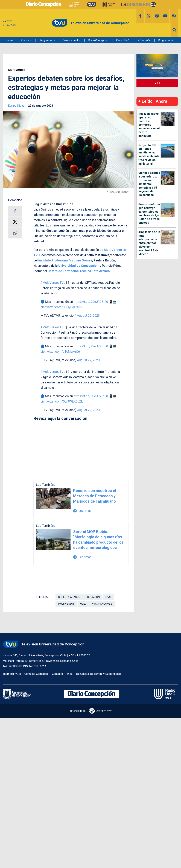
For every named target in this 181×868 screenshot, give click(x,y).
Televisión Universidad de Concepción (43, 644)
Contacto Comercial (36, 674)
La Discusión (144, 40)
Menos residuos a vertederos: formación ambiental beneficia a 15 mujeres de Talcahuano (149, 184)
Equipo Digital (17, 106)
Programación (166, 40)
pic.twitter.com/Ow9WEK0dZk (62, 401)
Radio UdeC (123, 40)
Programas (46, 40)
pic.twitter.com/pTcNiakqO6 (60, 352)
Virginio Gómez (102, 604)
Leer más (82, 511)
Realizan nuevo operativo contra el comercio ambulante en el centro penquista (149, 125)
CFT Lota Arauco (69, 597)
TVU (37, 255)
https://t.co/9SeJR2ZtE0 (91, 302)
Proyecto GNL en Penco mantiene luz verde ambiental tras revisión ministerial (149, 154)
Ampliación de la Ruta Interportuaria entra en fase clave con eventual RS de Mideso (149, 243)
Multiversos (17, 70)
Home (10, 40)
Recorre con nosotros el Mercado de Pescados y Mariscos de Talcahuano (95, 496)
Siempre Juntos (72, 40)
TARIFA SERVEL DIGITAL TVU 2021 (24, 666)
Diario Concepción (98, 40)
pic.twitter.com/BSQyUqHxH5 (61, 307)
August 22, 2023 (88, 315)
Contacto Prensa (62, 674)
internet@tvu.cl (12, 674)
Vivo (157, 83)
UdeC (83, 604)
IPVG (108, 597)
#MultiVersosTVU (53, 283)
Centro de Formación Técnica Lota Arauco (79, 271)
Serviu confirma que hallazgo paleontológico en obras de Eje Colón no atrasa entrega (149, 213)
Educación (93, 597)
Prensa (25, 40)
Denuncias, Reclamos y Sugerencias (98, 674)
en (115, 250)
